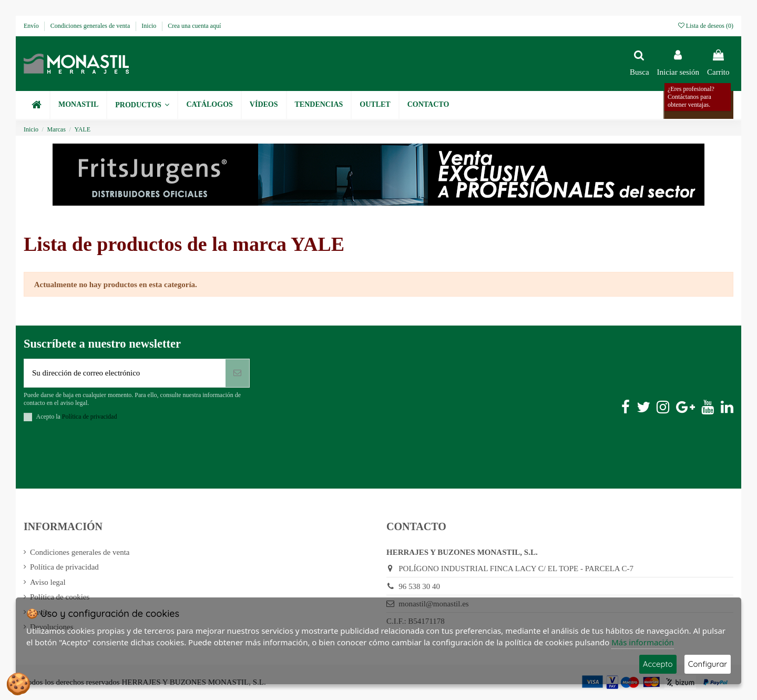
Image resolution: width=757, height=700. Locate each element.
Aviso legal (48, 582)
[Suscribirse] (237, 373)
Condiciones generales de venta (91, 26)
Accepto (658, 664)
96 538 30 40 (419, 586)
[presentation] (104, 457)
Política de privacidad (64, 567)
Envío (32, 26)
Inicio (150, 26)
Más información (643, 642)
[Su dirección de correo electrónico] (125, 373)
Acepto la (77, 417)
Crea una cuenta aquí (194, 26)
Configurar (708, 664)
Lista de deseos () (706, 26)
